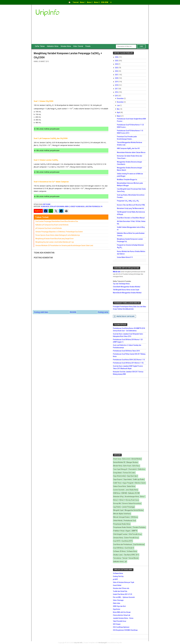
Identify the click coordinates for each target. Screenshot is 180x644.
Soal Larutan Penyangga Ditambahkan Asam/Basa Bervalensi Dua (57, 221)
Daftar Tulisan (40, 46)
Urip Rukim (46, 204)
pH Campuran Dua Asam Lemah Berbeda (49, 228)
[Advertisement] (107, 27)
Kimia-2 (67, 207)
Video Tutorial (78, 46)
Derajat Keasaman (57, 207)
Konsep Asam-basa (77, 207)
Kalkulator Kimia (53, 46)
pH (101, 207)
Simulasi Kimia (66, 46)
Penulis (88, 46)
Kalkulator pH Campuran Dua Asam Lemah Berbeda (52, 225)
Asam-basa (45, 207)
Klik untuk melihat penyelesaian (48, 129)
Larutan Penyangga (93, 207)
